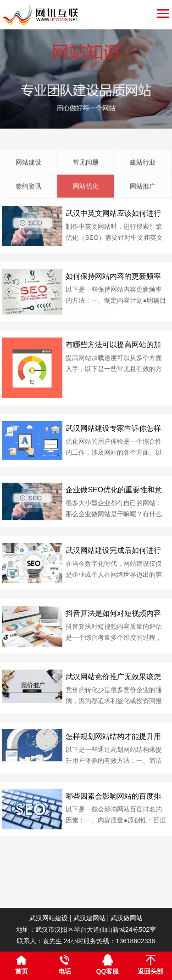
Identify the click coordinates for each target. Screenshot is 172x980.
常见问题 (86, 190)
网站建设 (28, 190)
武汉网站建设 (49, 918)
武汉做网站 (127, 918)
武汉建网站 (89, 918)
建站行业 (143, 190)
